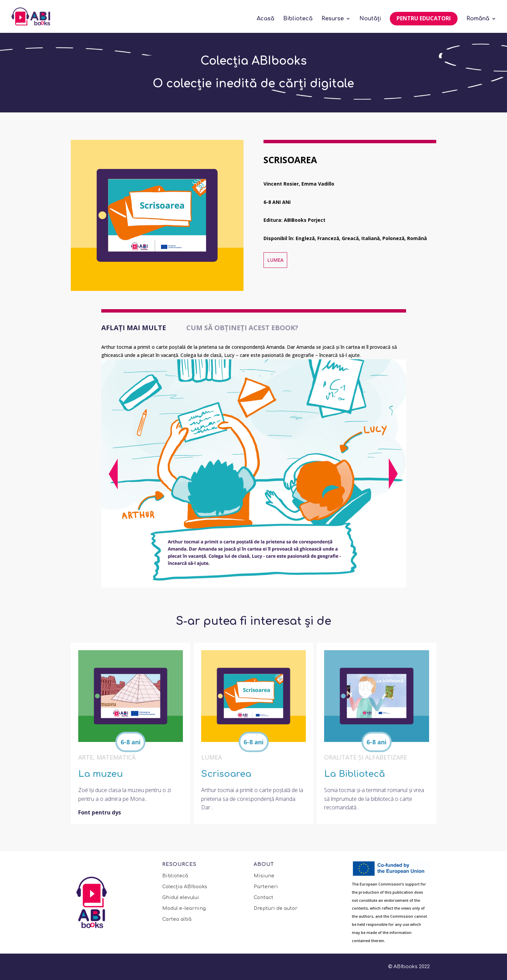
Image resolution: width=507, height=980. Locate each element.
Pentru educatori (424, 18)
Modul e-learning (184, 909)
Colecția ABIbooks (185, 887)
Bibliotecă (298, 19)
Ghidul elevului (181, 898)
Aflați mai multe (134, 328)
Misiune (264, 876)
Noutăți (370, 19)
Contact (263, 898)
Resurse (333, 19)
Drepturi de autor (276, 909)
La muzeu (101, 774)
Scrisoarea (226, 774)
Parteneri (266, 887)
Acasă (266, 19)
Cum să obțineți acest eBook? (242, 328)
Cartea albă (177, 919)
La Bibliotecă (355, 774)
